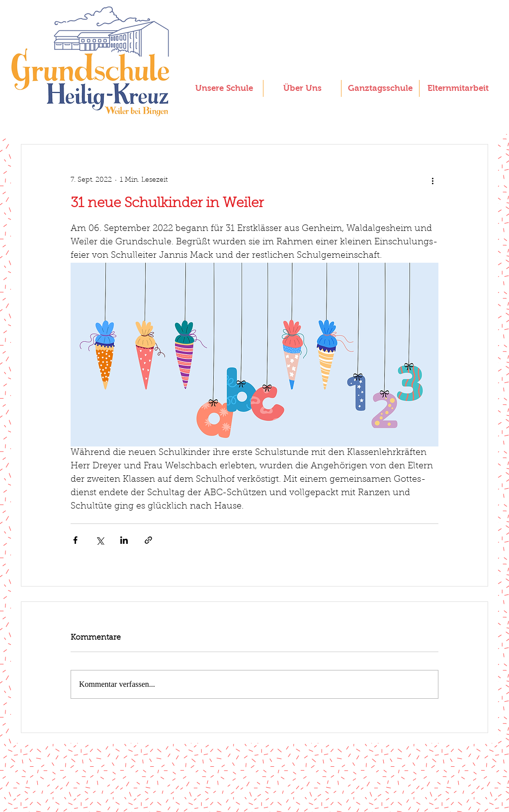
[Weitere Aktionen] (432, 180)
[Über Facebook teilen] (75, 540)
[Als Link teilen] (148, 540)
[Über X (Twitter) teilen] (100, 540)
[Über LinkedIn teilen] (124, 540)
